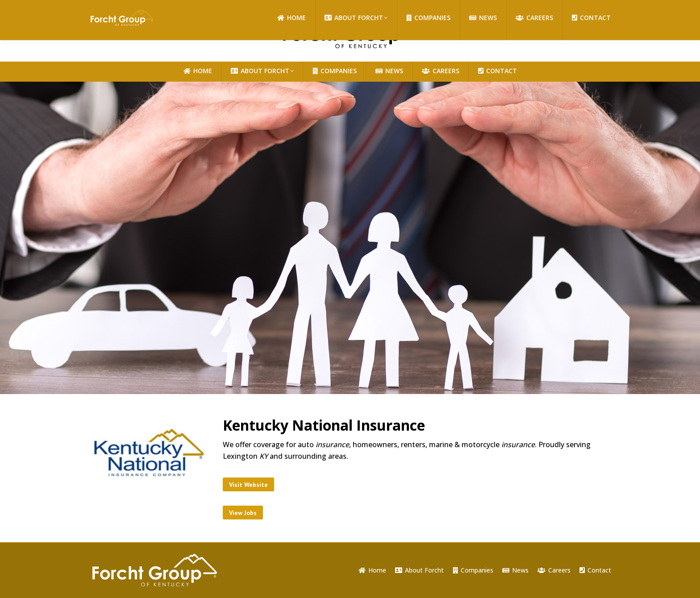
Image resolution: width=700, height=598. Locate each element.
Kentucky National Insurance (324, 425)
